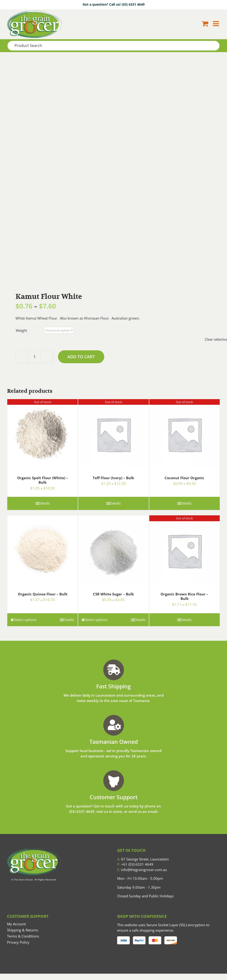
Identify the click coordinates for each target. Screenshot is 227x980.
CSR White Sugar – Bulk (113, 594)
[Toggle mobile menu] (216, 23)
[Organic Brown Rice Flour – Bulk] (185, 549)
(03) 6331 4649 (133, 4)
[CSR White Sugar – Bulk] (113, 549)
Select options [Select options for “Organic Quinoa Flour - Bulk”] (25, 620)
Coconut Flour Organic (184, 478)
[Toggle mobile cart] (205, 23)
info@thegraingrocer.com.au (142, 870)
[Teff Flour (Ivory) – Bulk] (113, 433)
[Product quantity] (34, 357)
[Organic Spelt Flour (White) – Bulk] (42, 433)
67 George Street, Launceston (143, 859)
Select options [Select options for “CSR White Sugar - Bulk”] (96, 620)
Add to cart (81, 357)
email (153, 811)
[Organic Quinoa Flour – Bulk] (42, 549)
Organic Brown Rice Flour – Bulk (184, 596)
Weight (21, 330)
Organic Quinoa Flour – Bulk (43, 594)
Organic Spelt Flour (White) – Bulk (43, 480)
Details (44, 503)
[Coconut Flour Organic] (185, 433)
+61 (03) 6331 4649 (135, 864)
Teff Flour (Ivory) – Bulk (113, 478)
